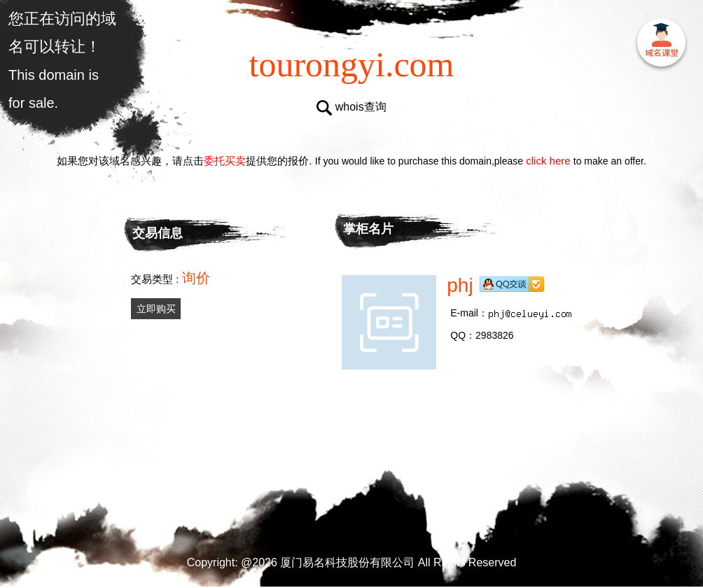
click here (548, 161)
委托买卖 (225, 161)
